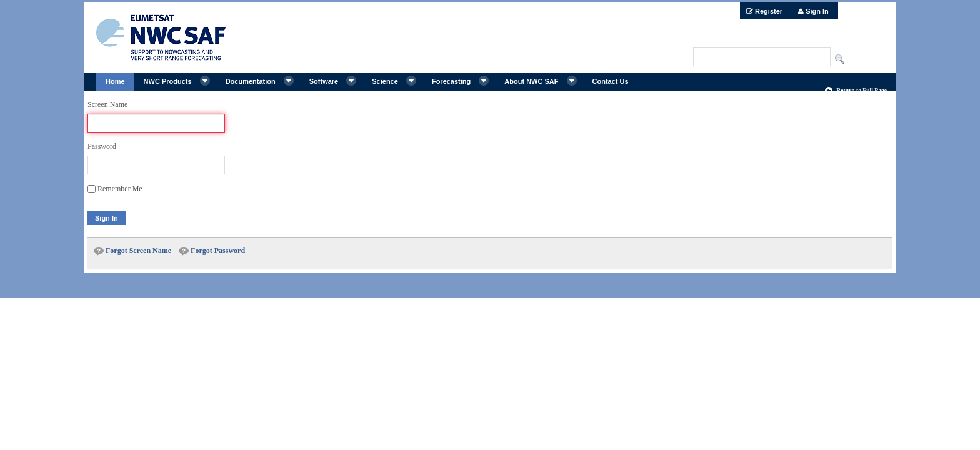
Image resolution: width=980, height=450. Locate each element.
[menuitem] (764, 11)
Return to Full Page (862, 90)
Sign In (107, 218)
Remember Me (115, 189)
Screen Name (107, 104)
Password (102, 146)
